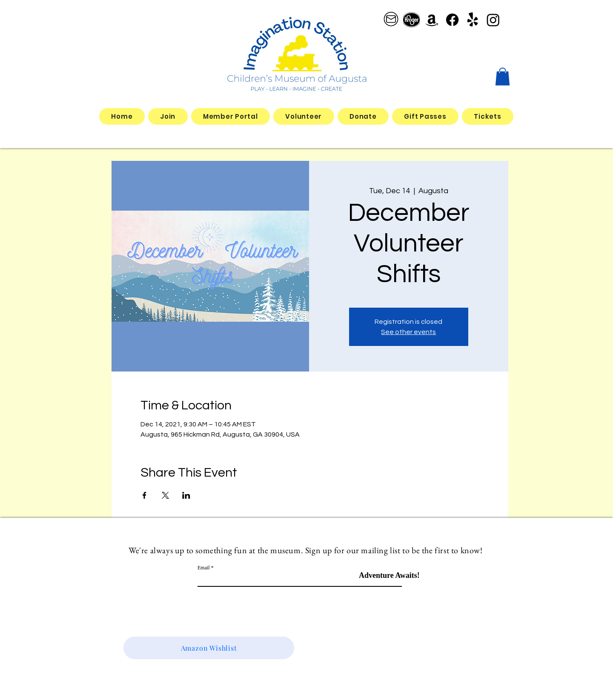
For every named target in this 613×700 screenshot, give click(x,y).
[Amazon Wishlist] (209, 648)
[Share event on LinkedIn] (186, 495)
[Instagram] (493, 20)
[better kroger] (411, 20)
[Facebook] (452, 20)
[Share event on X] (165, 495)
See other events (408, 332)
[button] (503, 77)
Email (204, 568)
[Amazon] (432, 20)
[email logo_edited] (391, 20)
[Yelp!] (473, 20)
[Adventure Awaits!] (389, 576)
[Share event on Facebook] (145, 495)
